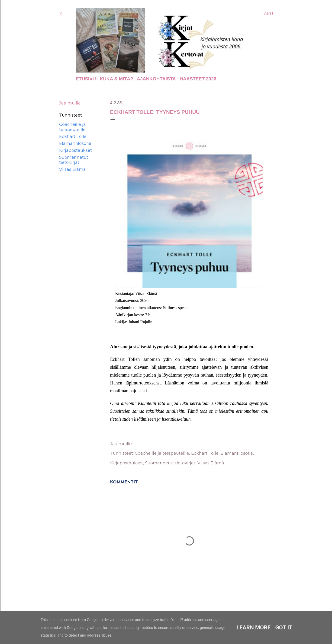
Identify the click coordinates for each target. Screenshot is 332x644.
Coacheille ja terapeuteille (73, 127)
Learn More (253, 628)
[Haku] (267, 14)
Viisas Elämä (73, 169)
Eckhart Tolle (73, 136)
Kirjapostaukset (76, 150)
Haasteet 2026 (198, 79)
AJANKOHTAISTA (156, 79)
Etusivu (86, 79)
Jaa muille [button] (70, 103)
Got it (284, 628)
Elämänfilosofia (75, 143)
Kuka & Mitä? (116, 79)
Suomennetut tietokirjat (74, 160)
